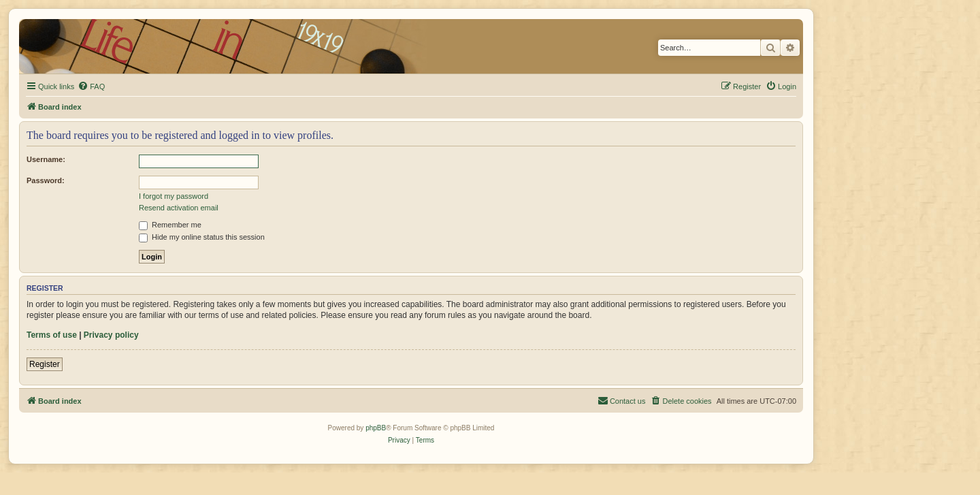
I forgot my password (174, 196)
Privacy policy (111, 335)
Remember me (170, 225)
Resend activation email (179, 208)
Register (45, 364)
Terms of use (52, 335)
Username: (46, 159)
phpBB (376, 428)
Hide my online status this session (202, 237)
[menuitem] (91, 86)
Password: (46, 180)
